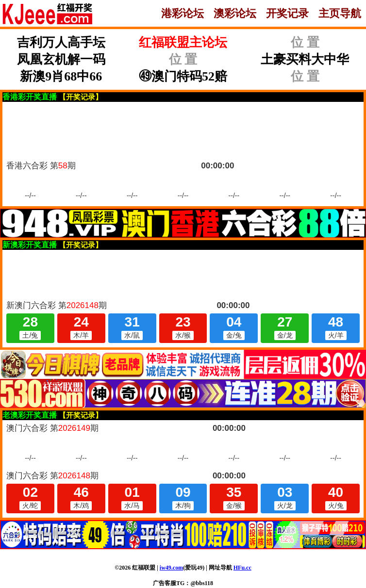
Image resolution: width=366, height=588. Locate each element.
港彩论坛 (183, 13)
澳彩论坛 (235, 13)
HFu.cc (242, 568)
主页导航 (340, 13)
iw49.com (171, 568)
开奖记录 (287, 13)
